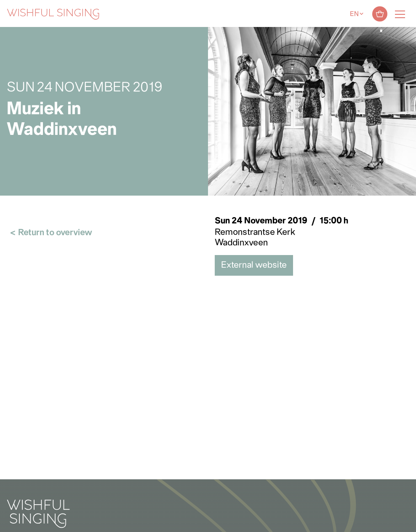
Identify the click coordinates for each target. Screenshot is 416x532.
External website (254, 265)
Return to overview (55, 233)
